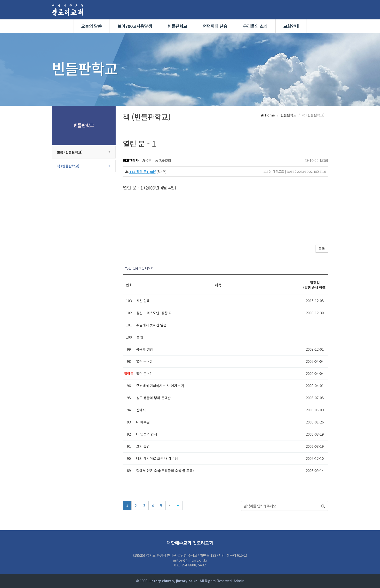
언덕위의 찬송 (215, 26)
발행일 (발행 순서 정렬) (315, 285)
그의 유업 (143, 446)
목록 (322, 248)
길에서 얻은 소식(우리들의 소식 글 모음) (165, 471)
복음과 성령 (145, 349)
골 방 (140, 337)
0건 (147, 160)
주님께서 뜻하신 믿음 (151, 325)
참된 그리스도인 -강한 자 (154, 313)
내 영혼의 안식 (147, 434)
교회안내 (291, 26)
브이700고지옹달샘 (135, 26)
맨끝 (178, 505)
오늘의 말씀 (91, 26)
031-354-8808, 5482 (190, 565)
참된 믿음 (143, 301)
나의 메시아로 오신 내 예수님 (157, 458)
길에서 (141, 410)
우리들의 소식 (255, 26)
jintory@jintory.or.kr (190, 560)
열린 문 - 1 (144, 373)
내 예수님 (143, 422)
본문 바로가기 (0, 0)
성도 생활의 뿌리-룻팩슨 (154, 398)
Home (268, 115)
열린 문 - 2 (144, 361)
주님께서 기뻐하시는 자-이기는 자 (160, 386)
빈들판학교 (177, 26)
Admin (239, 581)
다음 (170, 505)
